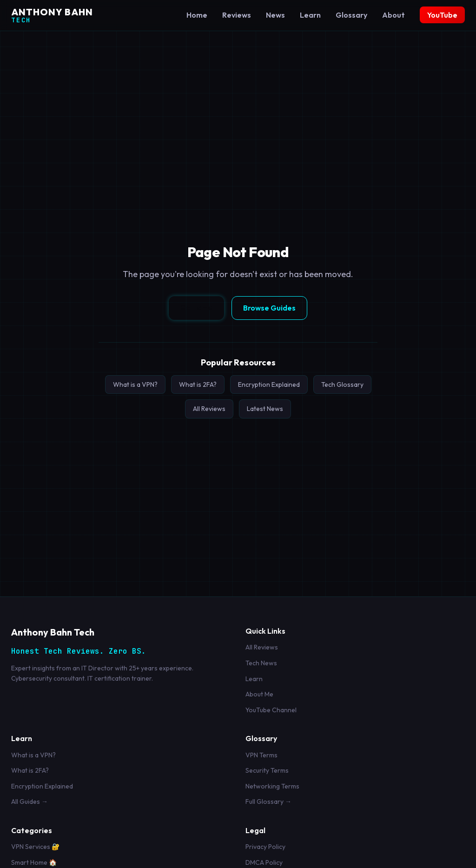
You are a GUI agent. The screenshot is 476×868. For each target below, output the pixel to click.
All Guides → (30, 802)
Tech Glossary (342, 384)
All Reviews (209, 409)
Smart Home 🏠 (34, 862)
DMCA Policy (264, 862)
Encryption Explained (269, 384)
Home (197, 15)
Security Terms (267, 770)
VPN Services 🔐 (35, 847)
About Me (259, 694)
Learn (310, 15)
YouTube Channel (271, 710)
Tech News (261, 663)
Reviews (237, 15)
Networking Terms (272, 786)
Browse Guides (269, 308)
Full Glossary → (268, 802)
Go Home (196, 307)
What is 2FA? (198, 384)
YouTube (442, 15)
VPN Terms (261, 755)
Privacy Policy (265, 847)
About (393, 15)
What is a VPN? (135, 384)
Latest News (265, 409)
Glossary (351, 15)
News (275, 15)
